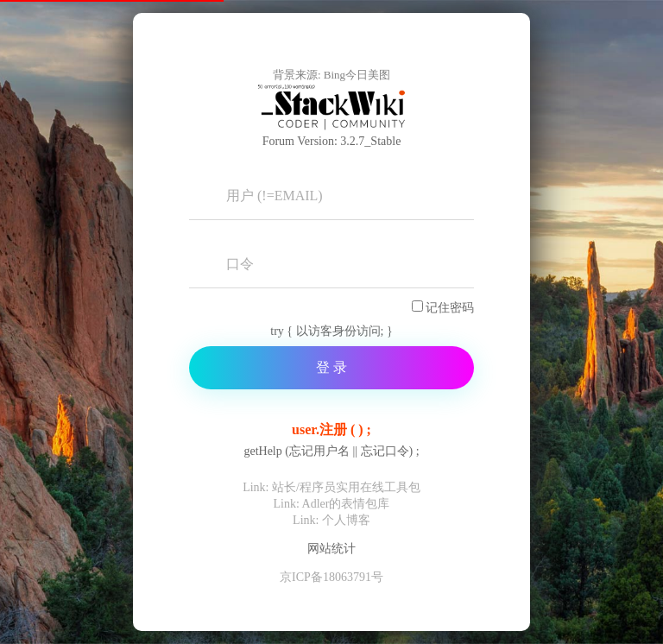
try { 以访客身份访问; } (331, 331)
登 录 (331, 367)
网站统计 (331, 549)
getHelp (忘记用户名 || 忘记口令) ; (331, 451)
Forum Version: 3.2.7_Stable (332, 141)
